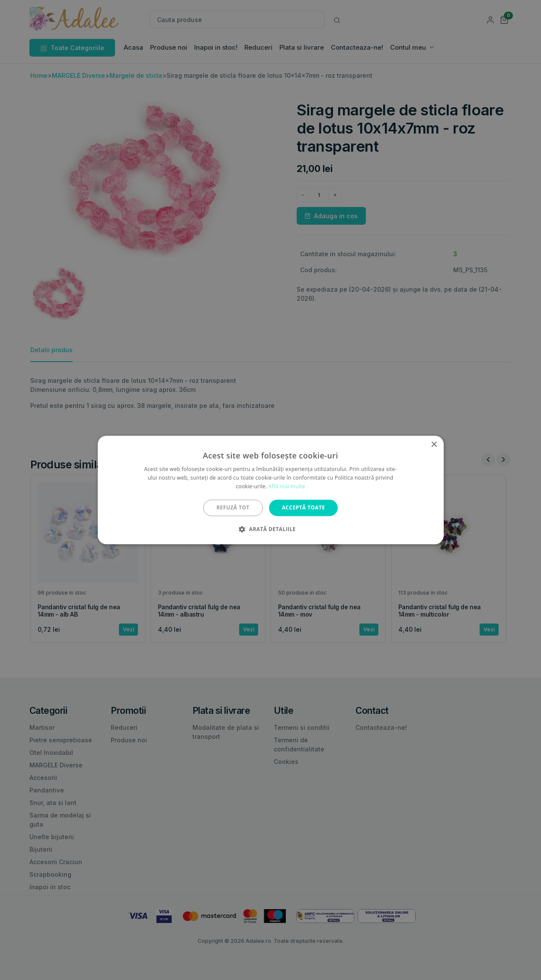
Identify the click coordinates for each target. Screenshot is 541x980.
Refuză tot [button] (233, 507)
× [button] (434, 445)
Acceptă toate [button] (304, 507)
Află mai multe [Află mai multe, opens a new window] (287, 486)
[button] (270, 529)
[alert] (270, 490)
